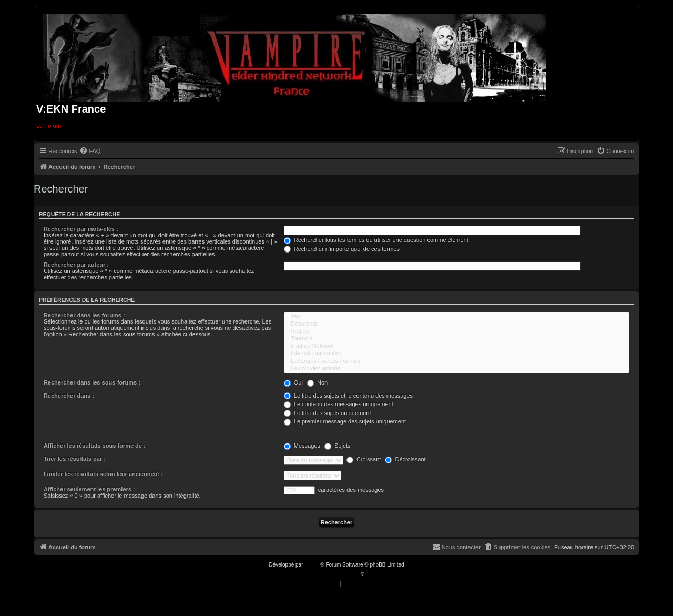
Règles (457, 331)
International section (457, 354)
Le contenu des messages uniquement (339, 404)
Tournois (457, 339)
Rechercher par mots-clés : (81, 229)
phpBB (312, 565)
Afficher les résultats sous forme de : (95, 446)
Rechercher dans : (69, 396)
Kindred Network (457, 346)
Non (317, 382)
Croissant (364, 459)
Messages (302, 446)
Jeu (457, 317)
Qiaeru (374, 574)
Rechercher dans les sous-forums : (92, 382)
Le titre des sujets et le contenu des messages (348, 396)
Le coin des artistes (457, 369)
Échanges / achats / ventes (457, 361)
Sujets (338, 446)
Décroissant (405, 459)
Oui (293, 382)
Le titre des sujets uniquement (328, 413)
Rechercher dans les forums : (84, 315)
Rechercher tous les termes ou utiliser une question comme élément (376, 240)
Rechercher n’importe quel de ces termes (342, 249)
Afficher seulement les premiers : (89, 489)
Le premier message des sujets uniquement (345, 421)
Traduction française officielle (325, 574)
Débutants (457, 324)
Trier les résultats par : (75, 459)
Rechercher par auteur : (76, 265)
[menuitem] (90, 151)
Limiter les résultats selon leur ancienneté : (103, 474)
